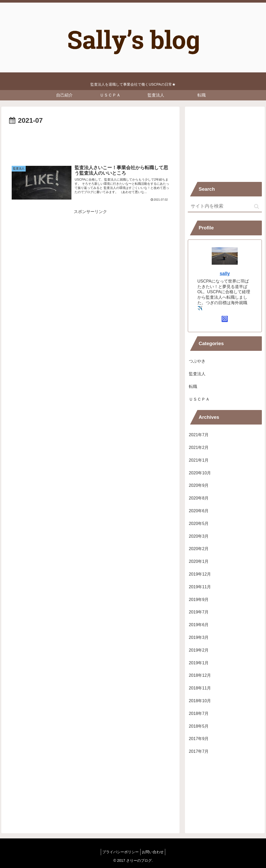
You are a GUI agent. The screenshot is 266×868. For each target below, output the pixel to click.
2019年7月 (199, 612)
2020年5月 (199, 524)
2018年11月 (200, 688)
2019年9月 (199, 600)
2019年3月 (199, 637)
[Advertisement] (90, 142)
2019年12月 (200, 574)
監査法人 (197, 374)
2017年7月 (199, 751)
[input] (225, 206)
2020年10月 (200, 473)
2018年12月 (200, 675)
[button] (257, 206)
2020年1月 (199, 561)
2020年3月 (199, 536)
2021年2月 (199, 447)
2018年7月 (199, 713)
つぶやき (197, 361)
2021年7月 (199, 435)
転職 (193, 387)
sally (225, 274)
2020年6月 (199, 511)
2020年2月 (199, 549)
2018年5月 (199, 726)
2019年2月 (199, 650)
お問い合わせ (154, 852)
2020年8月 (199, 498)
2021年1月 (199, 460)
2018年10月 (200, 701)
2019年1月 (199, 663)
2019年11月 (200, 587)
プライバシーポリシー (119, 852)
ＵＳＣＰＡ (199, 399)
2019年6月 (199, 625)
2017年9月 (199, 739)
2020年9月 (199, 485)
